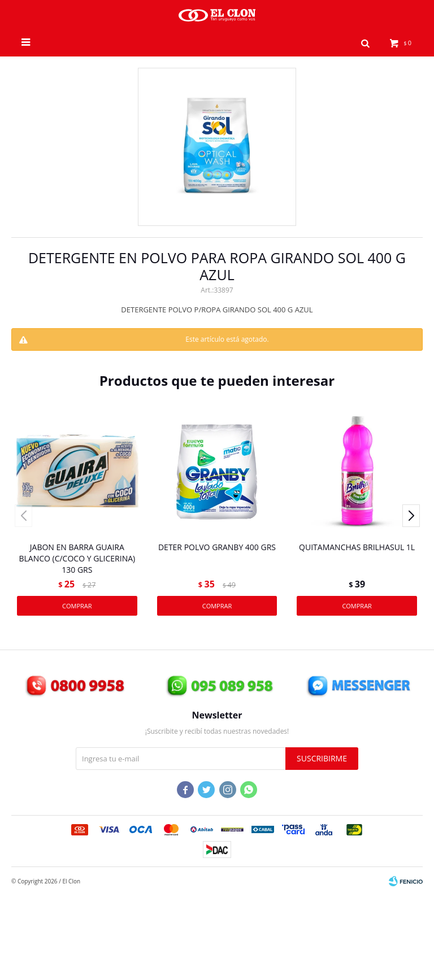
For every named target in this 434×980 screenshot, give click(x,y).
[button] (366, 42)
